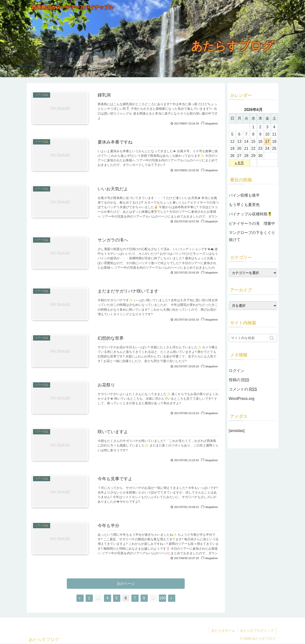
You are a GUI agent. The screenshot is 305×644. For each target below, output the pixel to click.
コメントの (243, 389)
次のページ (126, 584)
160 (162, 598)
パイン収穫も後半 (244, 195)
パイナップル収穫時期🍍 (251, 214)
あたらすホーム (223, 630)
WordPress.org (242, 399)
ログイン (237, 371)
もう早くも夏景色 (244, 205)
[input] (253, 338)
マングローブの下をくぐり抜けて (252, 236)
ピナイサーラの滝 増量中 (252, 223)
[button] (272, 338)
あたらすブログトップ (257, 630)
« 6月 (239, 163)
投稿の (239, 380)
